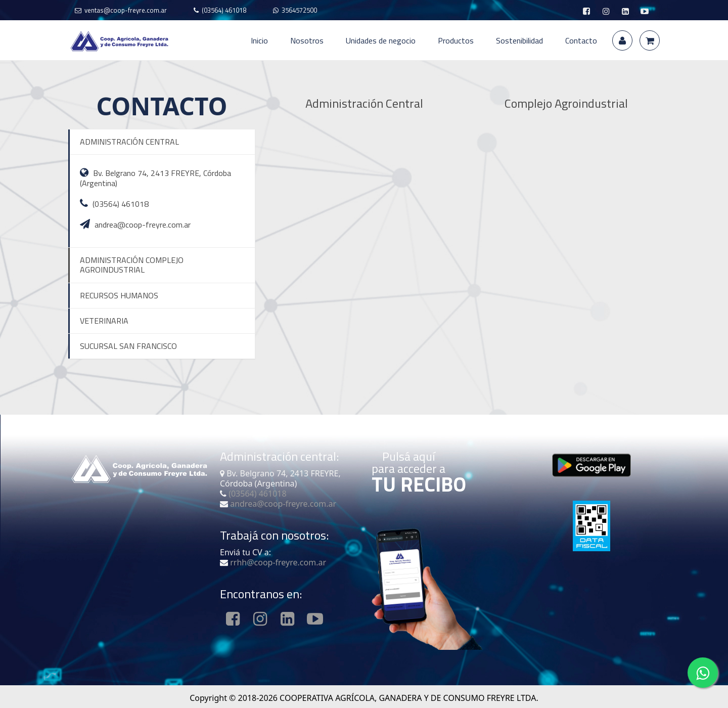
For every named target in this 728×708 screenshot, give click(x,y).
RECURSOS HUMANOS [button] (119, 295)
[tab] (162, 142)
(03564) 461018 (224, 10)
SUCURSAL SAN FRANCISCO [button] (128, 346)
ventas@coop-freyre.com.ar (126, 10)
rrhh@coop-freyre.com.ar (277, 562)
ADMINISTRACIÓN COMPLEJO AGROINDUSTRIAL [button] (132, 265)
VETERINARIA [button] (104, 321)
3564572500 (299, 10)
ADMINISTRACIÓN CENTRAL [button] (129, 142)
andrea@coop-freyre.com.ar (143, 225)
